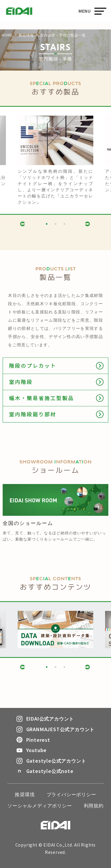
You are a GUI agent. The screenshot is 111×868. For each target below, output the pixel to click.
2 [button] (56, 224)
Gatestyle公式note (45, 771)
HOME (7, 35)
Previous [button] (23, 224)
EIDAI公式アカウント (45, 719)
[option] (56, 160)
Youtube (32, 750)
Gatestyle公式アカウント (51, 761)
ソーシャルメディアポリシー (40, 805)
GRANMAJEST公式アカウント (56, 729)
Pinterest (33, 740)
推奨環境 (25, 794)
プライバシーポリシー (71, 794)
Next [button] (88, 224)
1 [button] (47, 224)
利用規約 (94, 805)
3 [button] (64, 224)
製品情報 (26, 35)
